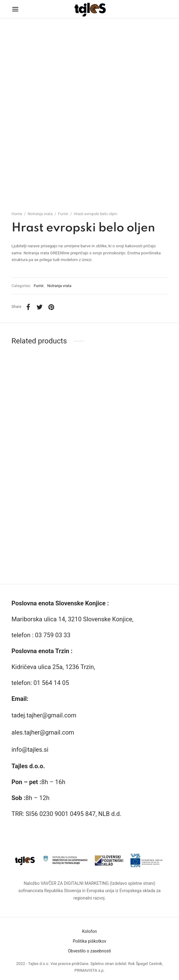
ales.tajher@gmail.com (43, 732)
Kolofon (89, 931)
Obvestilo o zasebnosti (89, 951)
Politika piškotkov (90, 941)
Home (17, 214)
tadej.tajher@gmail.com (44, 715)
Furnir (63, 214)
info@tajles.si (30, 750)
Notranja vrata (40, 214)
